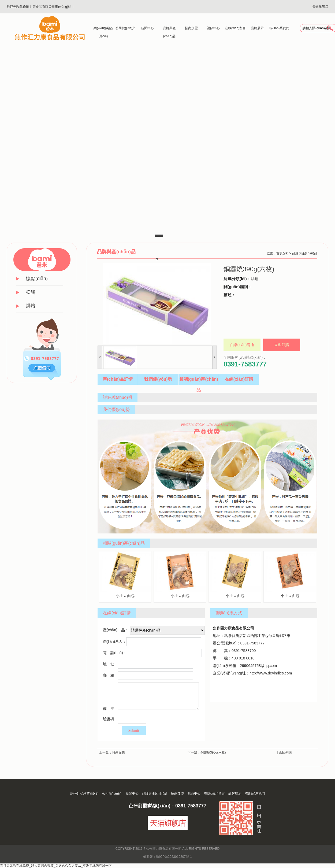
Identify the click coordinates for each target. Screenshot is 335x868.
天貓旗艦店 (320, 7)
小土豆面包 (125, 575)
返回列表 (285, 752)
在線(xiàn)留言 (235, 28)
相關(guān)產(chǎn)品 (199, 381)
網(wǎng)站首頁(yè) (103, 29)
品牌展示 (257, 28)
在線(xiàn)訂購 (239, 379)
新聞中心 (147, 28)
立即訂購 (282, 345)
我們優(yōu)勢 (158, 379)
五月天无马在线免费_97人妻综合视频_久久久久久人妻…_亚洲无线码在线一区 (56, 866)
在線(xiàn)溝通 (242, 345)
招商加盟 (191, 28)
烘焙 (31, 306)
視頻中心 (213, 28)
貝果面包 (118, 752)
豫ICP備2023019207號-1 (174, 857)
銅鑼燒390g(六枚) (213, 752)
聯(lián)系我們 (279, 28)
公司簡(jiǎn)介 (126, 28)
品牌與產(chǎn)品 (169, 29)
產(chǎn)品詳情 (118, 379)
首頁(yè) (282, 253)
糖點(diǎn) (37, 279)
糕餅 (31, 292)
